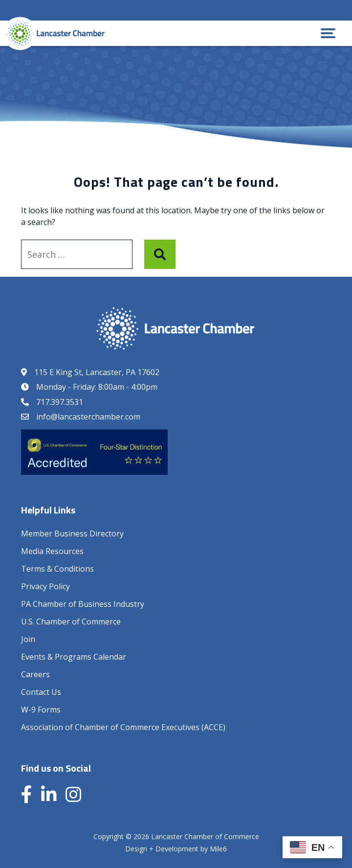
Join (28, 639)
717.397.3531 (60, 402)
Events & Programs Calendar (74, 657)
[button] (328, 33)
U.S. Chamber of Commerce (71, 622)
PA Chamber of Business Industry (83, 604)
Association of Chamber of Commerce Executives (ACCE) (123, 727)
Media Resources (52, 551)
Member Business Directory (72, 534)
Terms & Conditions (57, 569)
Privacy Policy (45, 586)
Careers (35, 674)
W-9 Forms (41, 710)
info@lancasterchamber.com (88, 417)
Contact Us (41, 692)
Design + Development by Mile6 (176, 849)
